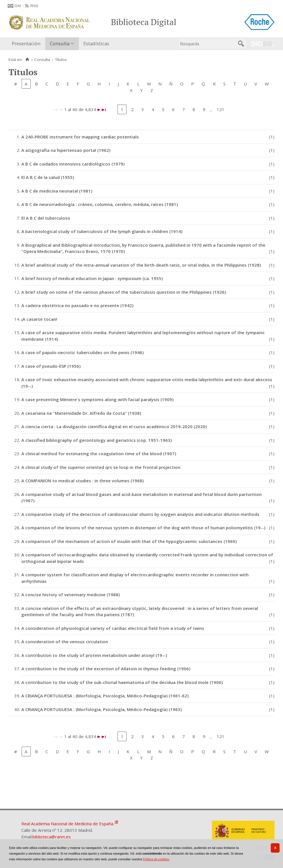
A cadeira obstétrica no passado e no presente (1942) (77, 305)
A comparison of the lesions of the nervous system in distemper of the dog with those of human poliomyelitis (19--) (143, 528)
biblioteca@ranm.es (52, 837)
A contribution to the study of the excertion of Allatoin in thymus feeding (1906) (106, 669)
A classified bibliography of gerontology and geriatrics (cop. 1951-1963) (97, 440)
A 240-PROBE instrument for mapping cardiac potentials (80, 137)
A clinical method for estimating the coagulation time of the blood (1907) (99, 454)
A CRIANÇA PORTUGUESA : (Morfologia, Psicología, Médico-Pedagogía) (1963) (102, 709)
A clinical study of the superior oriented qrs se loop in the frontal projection (101, 467)
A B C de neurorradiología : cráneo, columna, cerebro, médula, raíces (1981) (100, 204)
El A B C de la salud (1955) (48, 177)
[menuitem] (27, 44)
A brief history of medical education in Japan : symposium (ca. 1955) (92, 278)
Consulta (60, 43)
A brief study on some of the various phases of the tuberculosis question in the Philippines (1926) (124, 292)
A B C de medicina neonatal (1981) (57, 191)
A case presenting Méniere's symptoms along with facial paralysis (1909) (97, 399)
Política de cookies (156, 859)
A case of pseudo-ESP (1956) (51, 366)
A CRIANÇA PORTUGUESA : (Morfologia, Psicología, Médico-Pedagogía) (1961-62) (105, 696)
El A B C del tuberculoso (46, 218)
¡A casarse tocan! (39, 319)
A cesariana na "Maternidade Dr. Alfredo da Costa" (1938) (81, 413)
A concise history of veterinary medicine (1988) (71, 595)
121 (221, 109)
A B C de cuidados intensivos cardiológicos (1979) (73, 164)
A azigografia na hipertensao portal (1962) (66, 150)
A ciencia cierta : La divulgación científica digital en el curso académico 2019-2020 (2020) (114, 426)
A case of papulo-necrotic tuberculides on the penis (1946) (82, 352)
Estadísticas (96, 43)
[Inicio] (27, 60)
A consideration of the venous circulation (65, 642)
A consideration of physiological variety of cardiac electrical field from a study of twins (113, 628)
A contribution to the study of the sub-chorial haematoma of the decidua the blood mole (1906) (122, 682)
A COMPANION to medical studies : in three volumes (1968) (82, 481)
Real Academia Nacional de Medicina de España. (68, 824)
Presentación (26, 43)
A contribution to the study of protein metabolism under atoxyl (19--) (94, 655)
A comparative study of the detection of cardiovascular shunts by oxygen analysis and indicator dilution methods (140, 514)
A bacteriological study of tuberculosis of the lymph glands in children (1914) (102, 231)
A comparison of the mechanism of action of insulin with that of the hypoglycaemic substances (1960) (129, 541)
